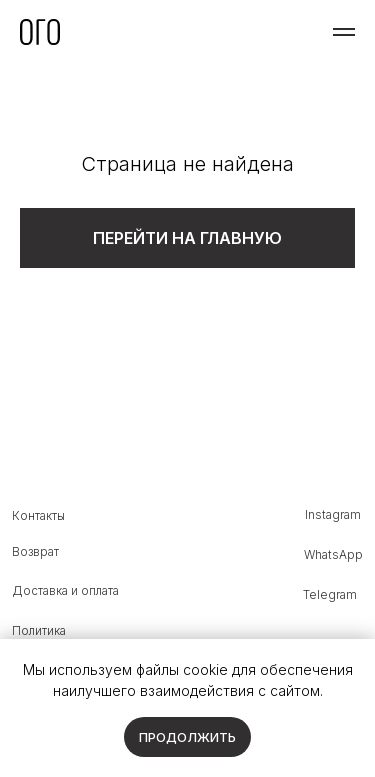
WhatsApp (333, 555)
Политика (39, 631)
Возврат (35, 552)
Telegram (330, 595)
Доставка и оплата (65, 591)
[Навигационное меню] (344, 32)
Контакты (38, 516)
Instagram (333, 515)
